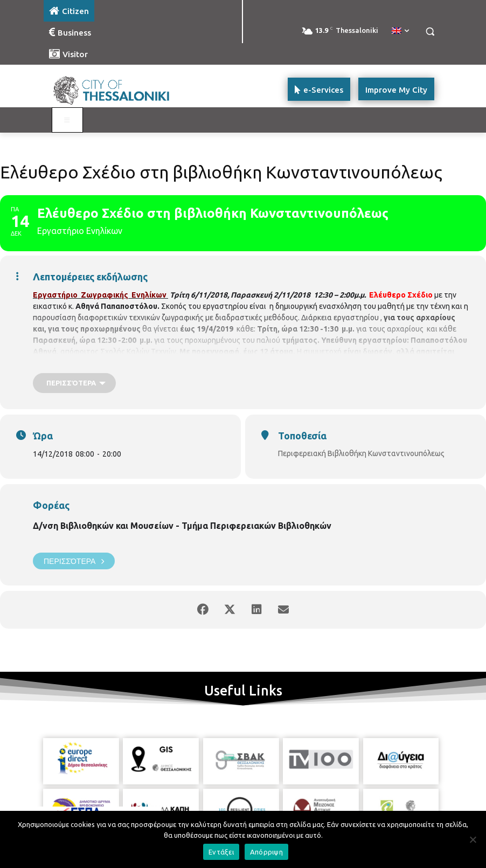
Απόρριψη (266, 852)
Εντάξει (221, 852)
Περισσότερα (74, 561)
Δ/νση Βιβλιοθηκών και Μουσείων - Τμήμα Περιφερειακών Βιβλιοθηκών (182, 526)
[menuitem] (400, 31)
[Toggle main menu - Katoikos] (67, 120)
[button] (430, 32)
